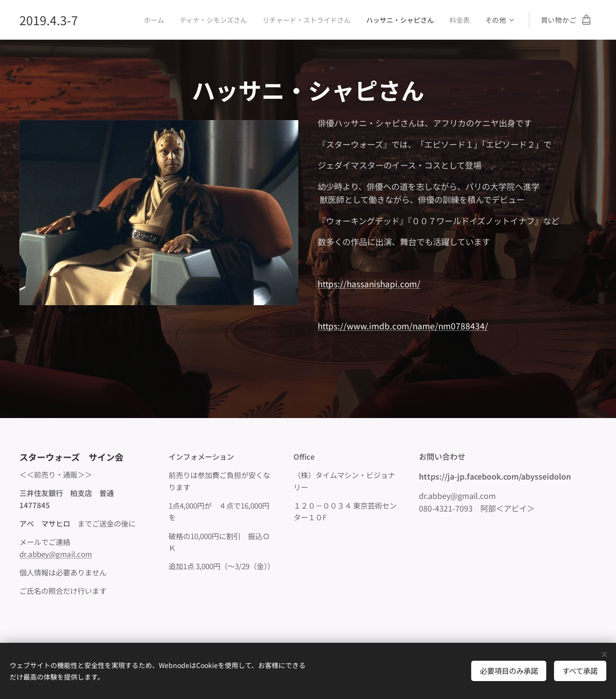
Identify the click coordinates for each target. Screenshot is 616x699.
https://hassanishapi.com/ (369, 284)
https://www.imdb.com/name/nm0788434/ (403, 326)
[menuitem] (144, 20)
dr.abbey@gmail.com (56, 554)
